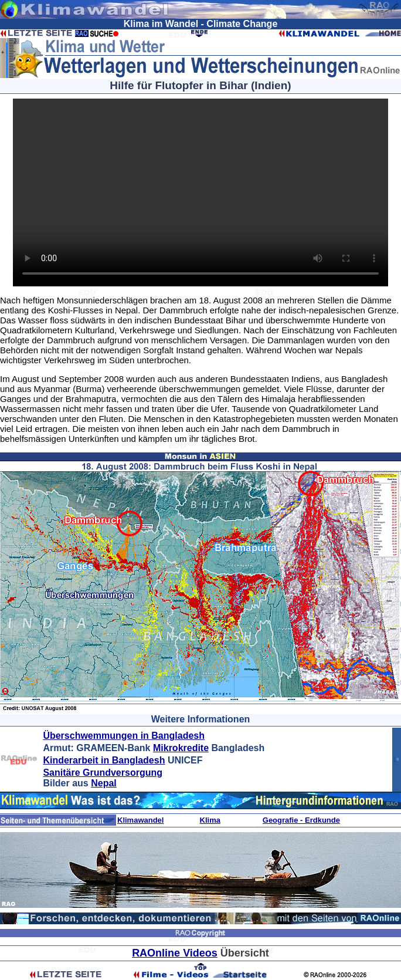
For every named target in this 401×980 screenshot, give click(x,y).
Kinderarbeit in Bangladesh (104, 760)
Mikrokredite (181, 748)
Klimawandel (140, 820)
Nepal (104, 783)
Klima (210, 820)
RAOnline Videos (175, 953)
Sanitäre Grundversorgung (103, 773)
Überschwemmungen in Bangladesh (124, 736)
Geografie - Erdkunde (301, 820)
